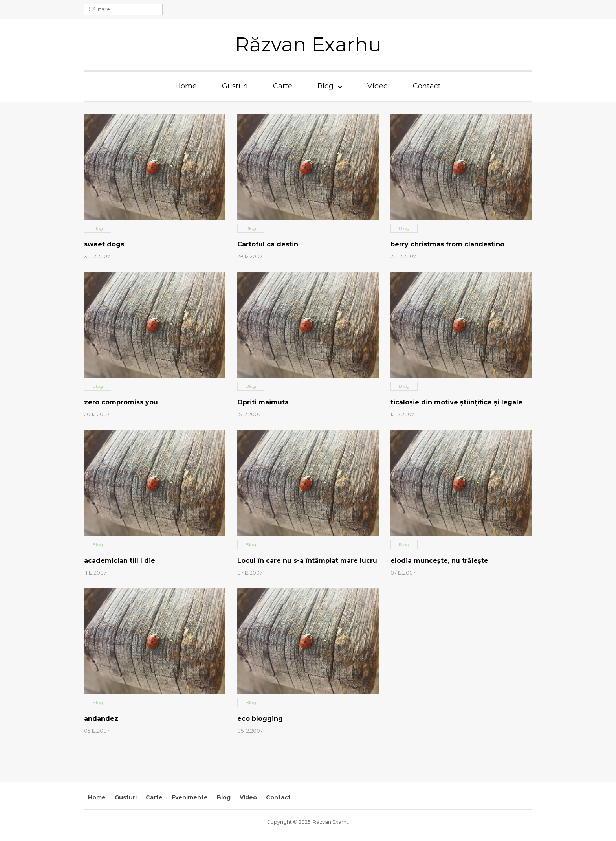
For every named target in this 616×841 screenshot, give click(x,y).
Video (378, 86)
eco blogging (260, 719)
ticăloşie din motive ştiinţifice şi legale (456, 402)
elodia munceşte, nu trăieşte (439, 561)
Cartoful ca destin (268, 244)
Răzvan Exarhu (308, 45)
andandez (101, 719)
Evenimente (190, 797)
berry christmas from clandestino (447, 244)
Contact (427, 86)
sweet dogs (104, 244)
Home (186, 86)
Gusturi (235, 86)
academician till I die (120, 561)
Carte (283, 86)
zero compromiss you (121, 402)
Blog (325, 86)
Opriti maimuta (263, 402)
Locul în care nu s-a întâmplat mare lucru (307, 561)
